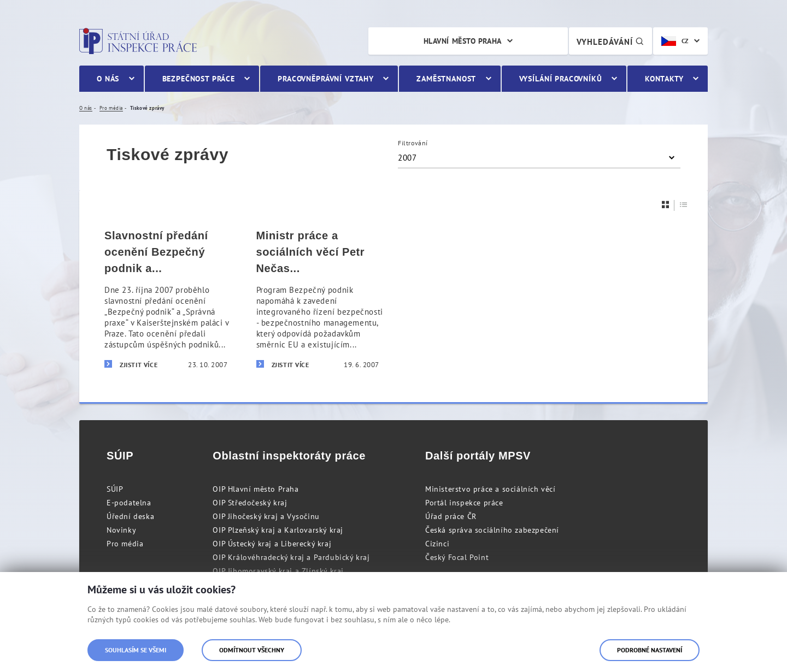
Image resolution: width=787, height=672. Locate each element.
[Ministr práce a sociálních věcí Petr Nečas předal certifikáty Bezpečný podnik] (318, 300)
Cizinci (437, 544)
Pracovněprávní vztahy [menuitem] (326, 79)
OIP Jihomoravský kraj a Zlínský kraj (278, 571)
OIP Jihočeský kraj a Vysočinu (266, 516)
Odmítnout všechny (252, 650)
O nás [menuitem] (108, 79)
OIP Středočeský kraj (250, 503)
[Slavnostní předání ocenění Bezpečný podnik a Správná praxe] (166, 300)
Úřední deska (130, 516)
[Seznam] (684, 205)
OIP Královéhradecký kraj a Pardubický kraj (291, 557)
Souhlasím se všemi (136, 650)
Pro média (125, 544)
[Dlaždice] (666, 205)
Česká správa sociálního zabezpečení (492, 530)
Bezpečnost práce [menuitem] (199, 79)
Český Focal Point (457, 557)
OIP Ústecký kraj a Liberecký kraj (272, 544)
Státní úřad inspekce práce (138, 41)
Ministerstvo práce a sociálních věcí (491, 489)
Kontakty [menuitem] (664, 79)
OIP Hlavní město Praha (256, 489)
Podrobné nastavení (650, 650)
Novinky (121, 530)
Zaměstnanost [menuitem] (446, 79)
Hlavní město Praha (463, 41)
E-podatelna (129, 503)
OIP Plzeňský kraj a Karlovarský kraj (278, 530)
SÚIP (115, 489)
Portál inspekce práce (464, 503)
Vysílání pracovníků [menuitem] (561, 79)
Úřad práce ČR (451, 516)
